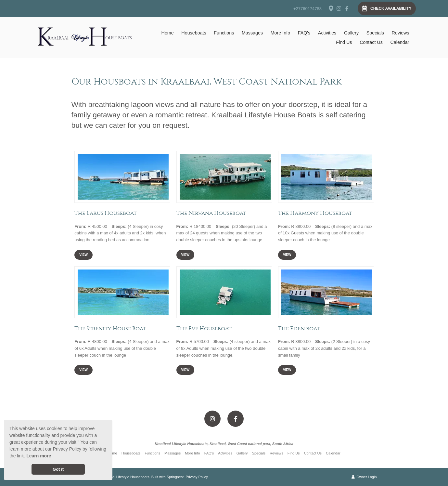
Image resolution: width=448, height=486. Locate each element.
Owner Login (364, 477)
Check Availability (387, 8)
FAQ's (304, 33)
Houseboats (194, 33)
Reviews (400, 33)
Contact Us (371, 42)
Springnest (175, 477)
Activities (327, 33)
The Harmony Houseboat (315, 213)
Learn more (39, 456)
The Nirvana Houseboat (211, 213)
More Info (280, 33)
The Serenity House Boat (110, 328)
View (83, 255)
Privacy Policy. (197, 477)
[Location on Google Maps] (331, 8)
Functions (224, 33)
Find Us (344, 42)
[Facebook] (347, 8)
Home (168, 33)
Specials (375, 33)
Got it (58, 469)
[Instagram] (339, 8)
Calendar (400, 42)
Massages (252, 33)
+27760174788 (307, 9)
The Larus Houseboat (106, 213)
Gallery (351, 33)
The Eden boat (299, 328)
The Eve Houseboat (204, 328)
